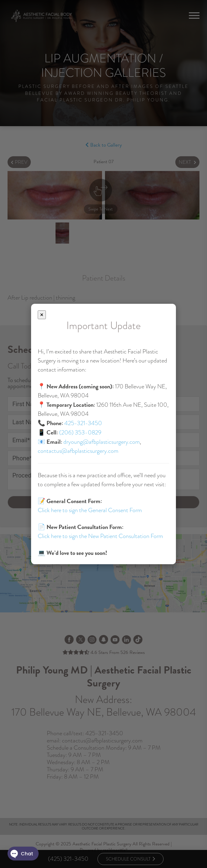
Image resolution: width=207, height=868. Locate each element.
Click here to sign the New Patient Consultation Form (100, 536)
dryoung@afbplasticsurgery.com (102, 442)
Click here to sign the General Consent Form (90, 510)
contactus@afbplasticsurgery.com (78, 451)
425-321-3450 (83, 423)
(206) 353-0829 (80, 432)
